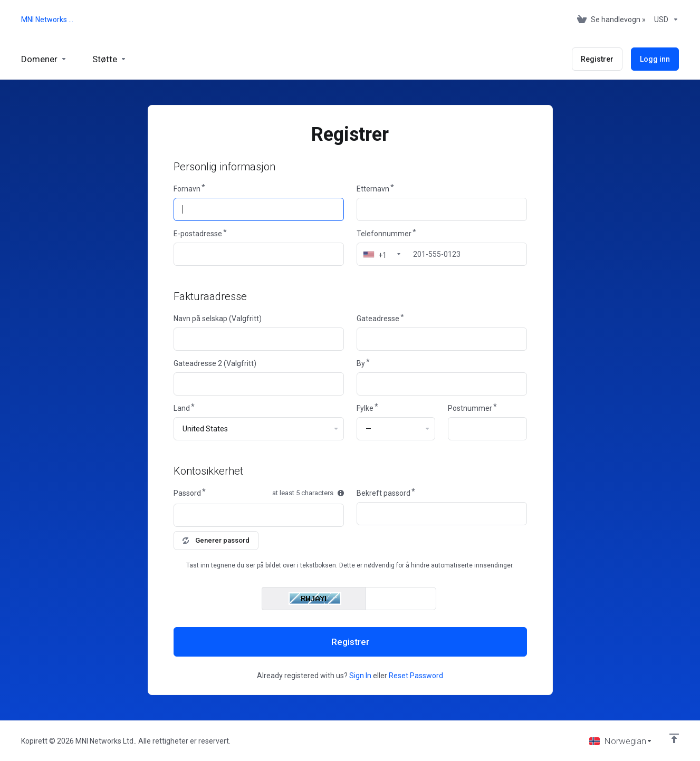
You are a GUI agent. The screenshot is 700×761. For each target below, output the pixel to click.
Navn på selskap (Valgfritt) (218, 319)
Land (182, 408)
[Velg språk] (621, 741)
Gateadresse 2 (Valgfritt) (215, 363)
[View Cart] (611, 20)
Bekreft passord (383, 493)
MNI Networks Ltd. (48, 20)
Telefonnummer (384, 234)
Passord (187, 493)
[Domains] (44, 59)
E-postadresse (198, 234)
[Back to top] (674, 738)
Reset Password (416, 676)
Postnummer (470, 408)
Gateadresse (378, 319)
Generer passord (216, 540)
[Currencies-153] (664, 20)
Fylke (365, 408)
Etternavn (373, 189)
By (361, 363)
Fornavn (187, 189)
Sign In (360, 676)
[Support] (109, 59)
